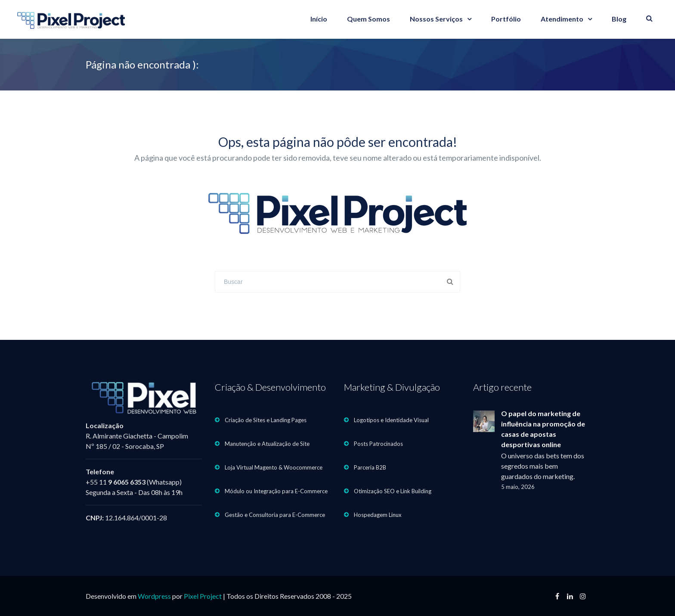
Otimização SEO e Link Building (393, 491)
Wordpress (154, 596)
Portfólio (506, 19)
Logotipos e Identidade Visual (391, 420)
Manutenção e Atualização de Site (267, 444)
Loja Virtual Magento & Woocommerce (274, 467)
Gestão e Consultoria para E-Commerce (275, 515)
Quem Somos (368, 19)
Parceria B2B (370, 467)
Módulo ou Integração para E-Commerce (276, 491)
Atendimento (562, 19)
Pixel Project (203, 596)
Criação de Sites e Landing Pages (266, 420)
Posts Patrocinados (378, 444)
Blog (619, 19)
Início (319, 19)
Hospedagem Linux (378, 515)
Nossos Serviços (436, 19)
